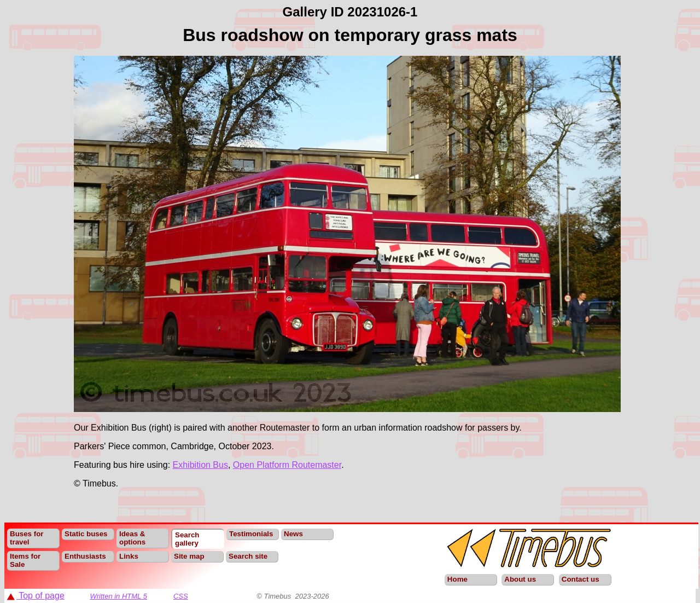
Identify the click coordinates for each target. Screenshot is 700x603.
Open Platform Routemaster (287, 465)
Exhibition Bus (200, 465)
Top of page (36, 596)
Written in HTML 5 (118, 596)
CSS (181, 596)
